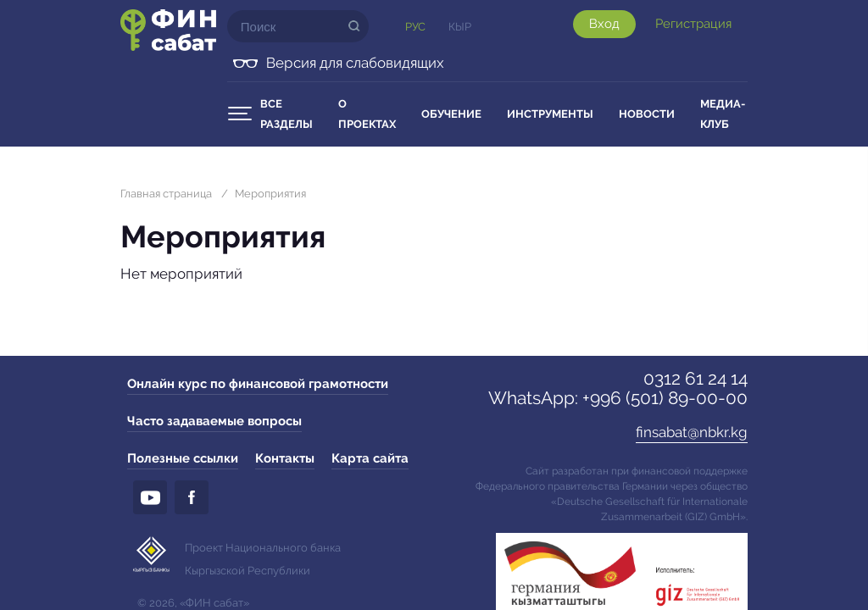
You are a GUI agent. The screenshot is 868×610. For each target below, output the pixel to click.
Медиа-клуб (723, 114)
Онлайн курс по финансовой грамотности (258, 384)
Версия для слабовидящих (355, 63)
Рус (415, 27)
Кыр (460, 27)
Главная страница (166, 194)
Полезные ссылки (183, 458)
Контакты (285, 458)
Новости (647, 114)
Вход (604, 24)
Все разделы (287, 114)
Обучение (451, 114)
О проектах (367, 114)
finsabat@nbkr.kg (692, 432)
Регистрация (693, 24)
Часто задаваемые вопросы (214, 421)
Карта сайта (370, 458)
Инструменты (550, 114)
